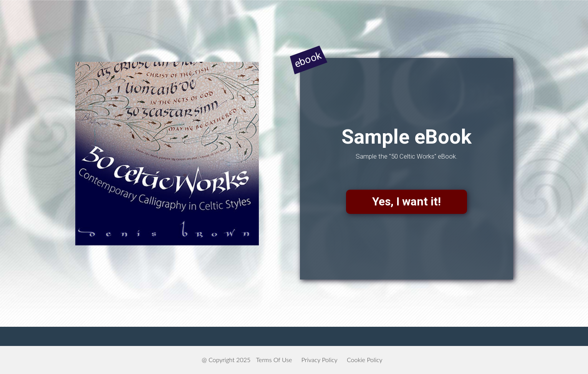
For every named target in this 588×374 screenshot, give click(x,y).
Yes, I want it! (407, 201)
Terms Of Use (274, 360)
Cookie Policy (365, 360)
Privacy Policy (320, 360)
